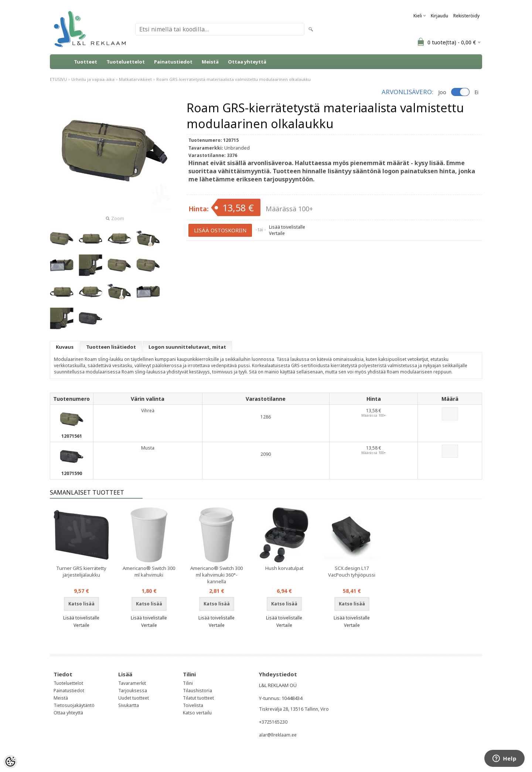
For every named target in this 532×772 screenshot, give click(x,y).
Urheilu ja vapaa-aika (93, 79)
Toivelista (193, 705)
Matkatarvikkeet (135, 79)
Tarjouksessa (133, 691)
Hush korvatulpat (284, 568)
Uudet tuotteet (134, 698)
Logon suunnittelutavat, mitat (187, 347)
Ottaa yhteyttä (247, 62)
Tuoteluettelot (126, 62)
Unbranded (237, 148)
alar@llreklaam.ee (278, 735)
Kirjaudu (439, 16)
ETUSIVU (58, 79)
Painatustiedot (173, 62)
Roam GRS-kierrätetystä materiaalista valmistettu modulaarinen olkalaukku (233, 79)
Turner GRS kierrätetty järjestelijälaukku (81, 571)
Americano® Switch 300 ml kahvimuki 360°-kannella (216, 575)
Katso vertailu (197, 713)
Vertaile (277, 233)
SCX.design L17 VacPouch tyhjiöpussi (352, 571)
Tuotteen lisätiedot (111, 347)
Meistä (210, 62)
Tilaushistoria (197, 691)
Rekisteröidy (466, 16)
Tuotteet (86, 62)
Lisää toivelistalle (287, 227)
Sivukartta (129, 705)
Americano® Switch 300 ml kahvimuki (149, 571)
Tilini (188, 683)
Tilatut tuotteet (198, 698)
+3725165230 (273, 722)
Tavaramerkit (132, 683)
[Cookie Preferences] (10, 762)
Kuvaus (65, 347)
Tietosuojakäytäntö (74, 705)
